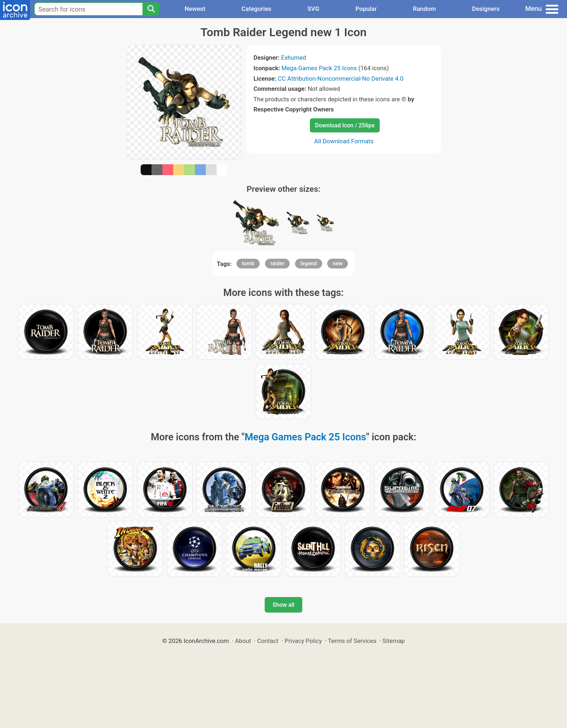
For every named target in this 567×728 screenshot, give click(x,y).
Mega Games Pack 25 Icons (319, 68)
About (243, 641)
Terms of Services (352, 641)
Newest (195, 9)
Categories (257, 9)
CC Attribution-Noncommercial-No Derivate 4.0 (340, 79)
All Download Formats (344, 141)
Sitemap (394, 641)
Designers (486, 9)
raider (278, 263)
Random (424, 9)
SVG (313, 9)
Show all (283, 605)
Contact (268, 641)
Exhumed (293, 58)
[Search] (151, 9)
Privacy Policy (303, 641)
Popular (366, 9)
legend (309, 263)
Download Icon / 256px (345, 125)
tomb (248, 263)
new (338, 263)
